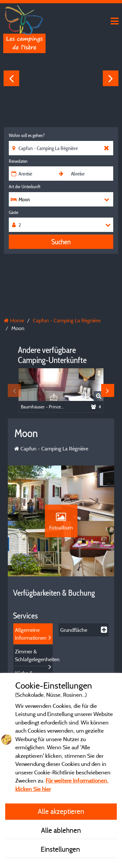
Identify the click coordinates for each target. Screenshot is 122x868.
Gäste (14, 212)
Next (111, 78)
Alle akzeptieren (61, 811)
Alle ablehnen (61, 830)
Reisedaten (18, 161)
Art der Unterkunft (25, 187)
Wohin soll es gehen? (27, 135)
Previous (11, 78)
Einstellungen (61, 849)
